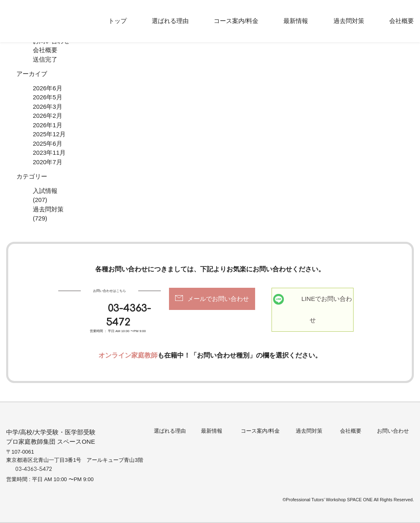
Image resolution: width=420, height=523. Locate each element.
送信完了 (45, 59)
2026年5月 (48, 97)
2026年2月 (48, 116)
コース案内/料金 (236, 21)
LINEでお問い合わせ (327, 310)
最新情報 (296, 21)
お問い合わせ (393, 431)
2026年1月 (48, 125)
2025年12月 (49, 134)
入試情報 (45, 191)
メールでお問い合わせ (218, 299)
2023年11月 (49, 153)
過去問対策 (349, 21)
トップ (118, 21)
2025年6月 (48, 143)
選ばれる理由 (170, 21)
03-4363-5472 (128, 315)
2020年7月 (48, 162)
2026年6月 (48, 88)
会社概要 (402, 21)
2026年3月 (48, 107)
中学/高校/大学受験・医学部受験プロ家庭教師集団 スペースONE (51, 437)
